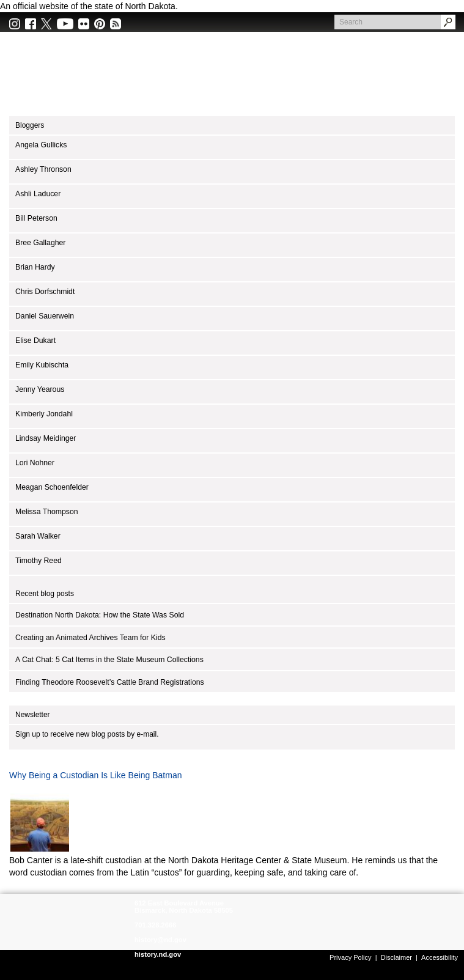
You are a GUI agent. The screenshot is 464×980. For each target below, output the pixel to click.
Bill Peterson (36, 218)
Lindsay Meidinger (46, 438)
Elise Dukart (35, 341)
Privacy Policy (350, 957)
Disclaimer (396, 957)
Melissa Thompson (47, 512)
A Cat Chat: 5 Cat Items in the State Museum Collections (109, 660)
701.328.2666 (155, 925)
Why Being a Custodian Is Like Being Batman (96, 775)
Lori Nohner (35, 463)
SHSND (69, 922)
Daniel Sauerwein (45, 316)
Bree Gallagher (40, 243)
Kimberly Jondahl (44, 414)
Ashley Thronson (43, 169)
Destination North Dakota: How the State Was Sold (100, 615)
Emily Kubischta (42, 365)
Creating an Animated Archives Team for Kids (90, 638)
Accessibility (440, 957)
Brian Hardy (35, 267)
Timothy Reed (39, 561)
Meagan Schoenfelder (52, 487)
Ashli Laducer (38, 194)
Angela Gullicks (41, 145)
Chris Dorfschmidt (45, 292)
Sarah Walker (38, 536)
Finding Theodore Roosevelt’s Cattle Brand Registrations (110, 682)
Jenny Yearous (40, 389)
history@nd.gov (160, 940)
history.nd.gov (158, 954)
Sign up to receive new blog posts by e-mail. (87, 734)
